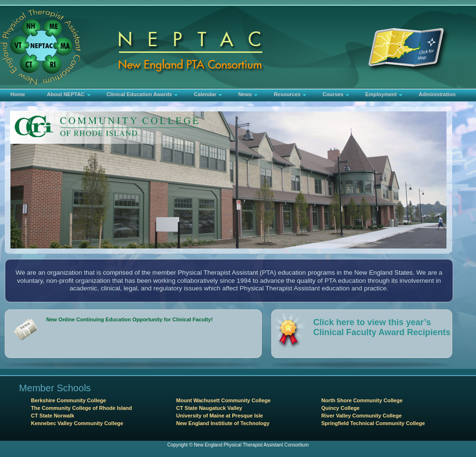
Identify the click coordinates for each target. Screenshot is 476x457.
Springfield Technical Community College (373, 423)
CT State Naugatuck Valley (209, 408)
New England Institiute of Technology (223, 423)
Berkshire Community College (69, 400)
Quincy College (340, 408)
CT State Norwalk (53, 416)
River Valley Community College (362, 416)
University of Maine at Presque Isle (219, 416)
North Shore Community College (362, 400)
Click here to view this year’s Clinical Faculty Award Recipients (382, 327)
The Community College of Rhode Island (81, 408)
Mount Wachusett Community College (223, 400)
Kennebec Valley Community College (77, 423)
